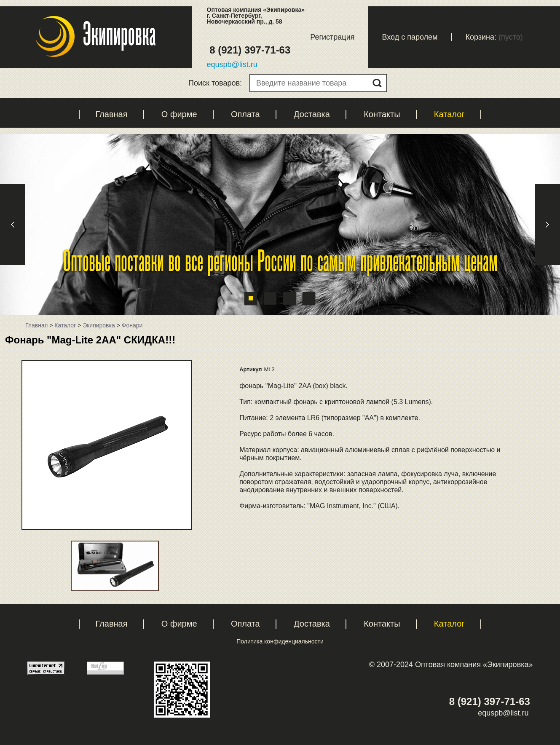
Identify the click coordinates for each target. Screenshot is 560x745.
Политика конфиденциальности (280, 641)
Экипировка (99, 325)
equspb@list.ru (232, 64)
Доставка (312, 114)
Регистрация (332, 37)
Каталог (449, 114)
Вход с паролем (410, 37)
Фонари (132, 325)
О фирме (179, 114)
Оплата (245, 114)
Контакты (382, 114)
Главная (111, 114)
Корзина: (481, 37)
